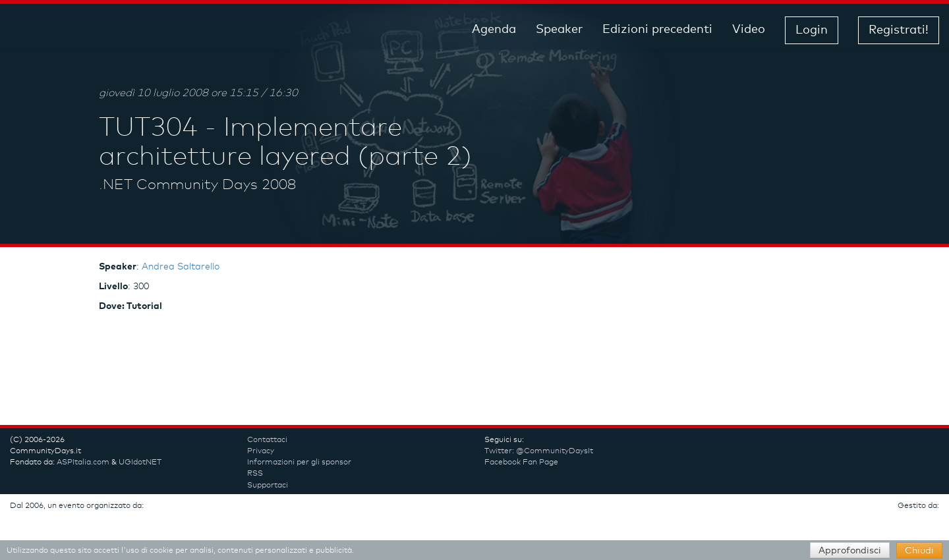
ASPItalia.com (83, 462)
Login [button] (812, 30)
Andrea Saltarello (181, 267)
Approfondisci (850, 551)
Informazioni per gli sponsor (299, 462)
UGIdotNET (140, 462)
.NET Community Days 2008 (197, 185)
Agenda (494, 30)
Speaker (559, 30)
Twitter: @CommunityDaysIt (539, 451)
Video (749, 30)
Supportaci (268, 486)
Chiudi (919, 551)
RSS (255, 474)
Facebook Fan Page (521, 462)
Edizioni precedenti (657, 30)
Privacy (261, 451)
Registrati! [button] (899, 30)
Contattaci (267, 440)
